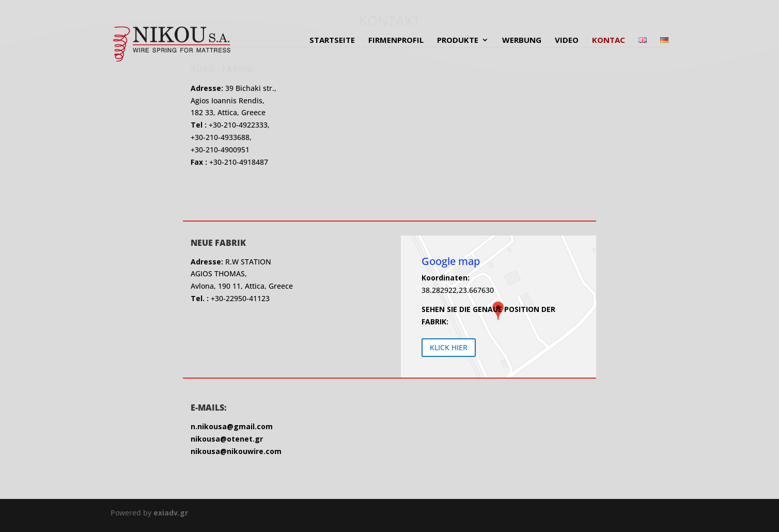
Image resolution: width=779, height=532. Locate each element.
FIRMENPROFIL (396, 41)
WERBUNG (522, 41)
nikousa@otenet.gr (227, 439)
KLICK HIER (449, 347)
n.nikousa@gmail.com (232, 426)
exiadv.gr (171, 513)
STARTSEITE (332, 41)
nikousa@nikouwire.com (236, 451)
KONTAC (609, 41)
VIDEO (567, 41)
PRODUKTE (458, 41)
